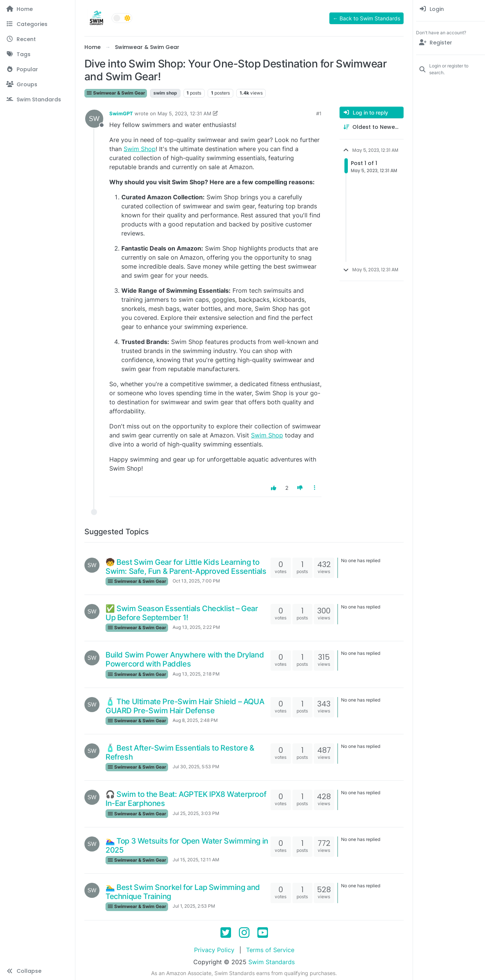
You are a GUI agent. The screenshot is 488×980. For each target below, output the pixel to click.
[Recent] (37, 39)
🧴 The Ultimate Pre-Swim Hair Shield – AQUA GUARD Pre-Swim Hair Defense (185, 706)
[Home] (37, 9)
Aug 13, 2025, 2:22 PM (196, 627)
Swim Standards (272, 962)
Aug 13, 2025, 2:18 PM (196, 674)
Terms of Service (270, 950)
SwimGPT (121, 113)
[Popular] (37, 69)
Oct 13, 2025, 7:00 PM (196, 581)
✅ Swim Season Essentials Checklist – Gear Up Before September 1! (182, 613)
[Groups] (37, 84)
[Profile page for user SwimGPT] (94, 119)
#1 (319, 113)
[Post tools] (315, 488)
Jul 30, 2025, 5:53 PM (196, 767)
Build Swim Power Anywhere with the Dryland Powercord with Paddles (185, 659)
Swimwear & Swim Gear (116, 93)
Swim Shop (140, 149)
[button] (37, 971)
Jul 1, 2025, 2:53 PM (194, 906)
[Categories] (37, 24)
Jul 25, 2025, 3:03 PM (196, 813)
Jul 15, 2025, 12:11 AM (196, 860)
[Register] (451, 43)
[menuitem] (451, 9)
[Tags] (37, 54)
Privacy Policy (214, 950)
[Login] (451, 9)
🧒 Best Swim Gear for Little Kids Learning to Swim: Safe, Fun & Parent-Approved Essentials (186, 567)
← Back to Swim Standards (366, 18)
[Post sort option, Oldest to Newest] (372, 127)
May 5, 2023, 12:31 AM (184, 113)
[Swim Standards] (37, 99)
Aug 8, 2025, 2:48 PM (195, 720)
